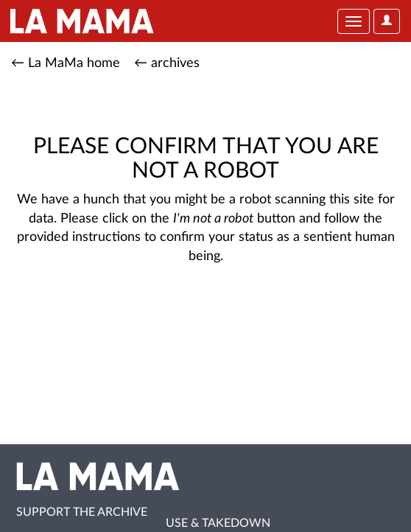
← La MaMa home (66, 63)
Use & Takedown (218, 523)
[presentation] (134, 313)
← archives (167, 63)
